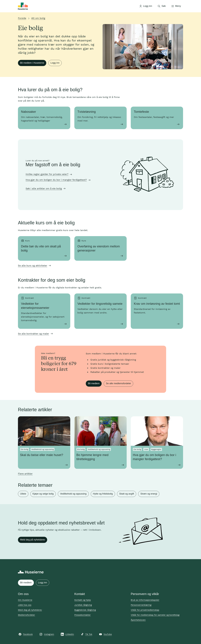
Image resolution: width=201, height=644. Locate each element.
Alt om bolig (38, 18)
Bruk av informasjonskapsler (145, 600)
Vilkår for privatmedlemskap (145, 610)
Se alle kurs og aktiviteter (33, 265)
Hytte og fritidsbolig (103, 494)
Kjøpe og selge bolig (43, 494)
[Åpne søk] (162, 6)
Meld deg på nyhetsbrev (33, 540)
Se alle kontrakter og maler (34, 334)
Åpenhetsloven (138, 620)
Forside (22, 18)
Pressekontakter (82, 615)
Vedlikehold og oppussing (73, 494)
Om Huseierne (25, 600)
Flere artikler (25, 474)
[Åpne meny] (176, 6)
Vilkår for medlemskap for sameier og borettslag (155, 615)
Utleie (23, 494)
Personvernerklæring (141, 605)
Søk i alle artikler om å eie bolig (44, 188)
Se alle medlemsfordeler (118, 383)
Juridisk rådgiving (83, 605)
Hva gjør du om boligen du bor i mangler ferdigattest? (56, 180)
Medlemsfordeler (26, 615)
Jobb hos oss (25, 605)
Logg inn (55, 63)
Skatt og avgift (127, 494)
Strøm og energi (149, 494)
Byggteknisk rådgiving (85, 610)
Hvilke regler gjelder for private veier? (47, 174)
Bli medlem (94, 383)
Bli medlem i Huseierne (32, 63)
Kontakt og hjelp (83, 600)
